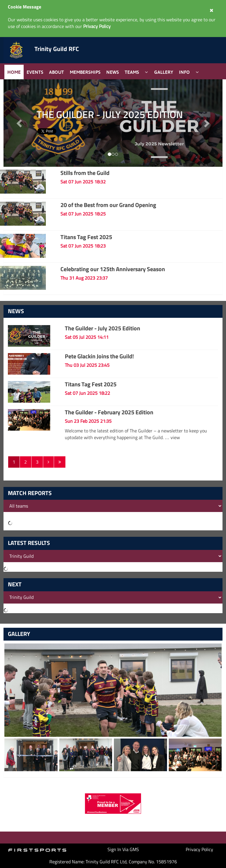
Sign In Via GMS (123, 849)
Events (35, 72)
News (113, 72)
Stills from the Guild (85, 173)
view (175, 437)
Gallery (164, 72)
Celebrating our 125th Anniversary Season (113, 269)
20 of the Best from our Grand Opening (108, 205)
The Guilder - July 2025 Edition (102, 328)
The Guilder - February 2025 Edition (109, 412)
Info (184, 72)
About (56, 72)
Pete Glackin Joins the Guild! (99, 356)
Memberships (85, 72)
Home (14, 72)
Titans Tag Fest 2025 (86, 237)
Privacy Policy (199, 849)
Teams (132, 72)
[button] (206, 123)
